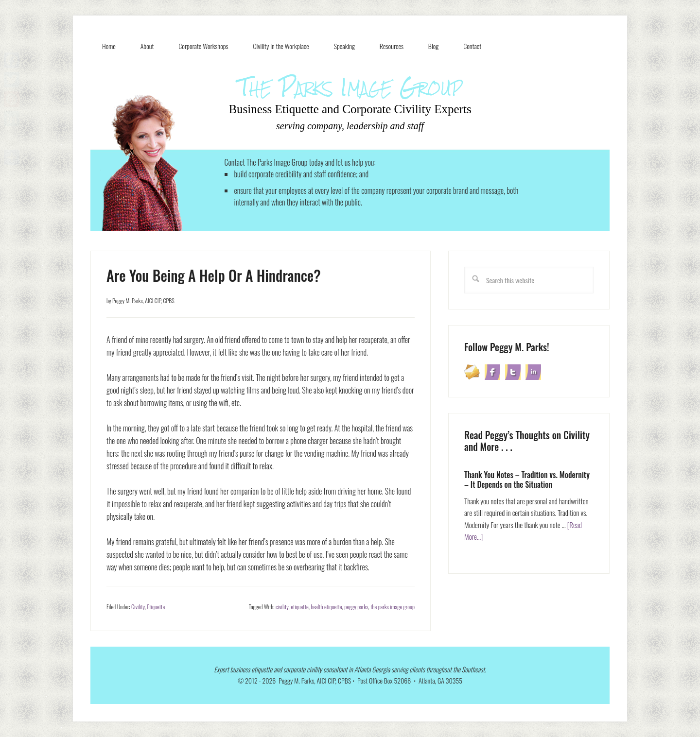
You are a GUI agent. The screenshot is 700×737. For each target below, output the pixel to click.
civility (282, 607)
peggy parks (356, 607)
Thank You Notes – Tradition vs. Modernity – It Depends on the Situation (527, 479)
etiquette (300, 607)
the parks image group (393, 607)
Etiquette (156, 607)
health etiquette (326, 607)
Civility (138, 607)
